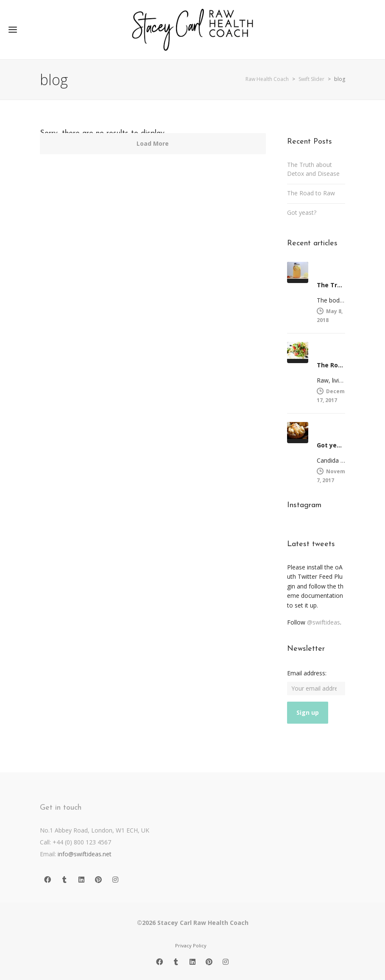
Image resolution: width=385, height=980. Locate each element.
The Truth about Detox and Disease (313, 169)
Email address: (307, 673)
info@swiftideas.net (85, 854)
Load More (153, 143)
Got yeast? (302, 212)
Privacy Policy (191, 945)
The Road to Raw (311, 193)
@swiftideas (324, 622)
